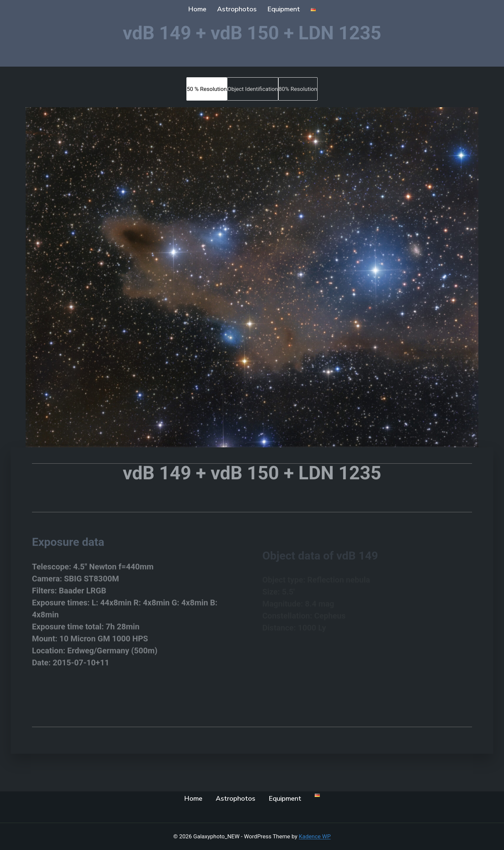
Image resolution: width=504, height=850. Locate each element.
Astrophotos (237, 9)
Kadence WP (315, 836)
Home (197, 9)
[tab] (207, 89)
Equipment (284, 9)
